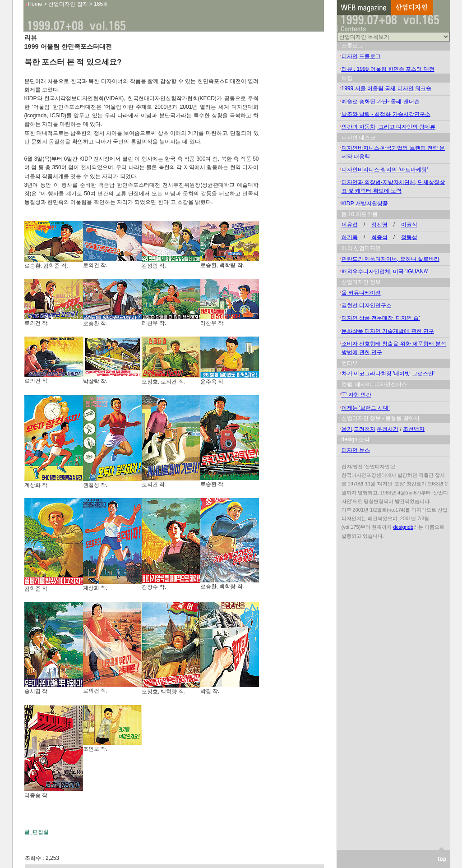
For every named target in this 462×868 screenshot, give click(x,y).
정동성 (409, 237)
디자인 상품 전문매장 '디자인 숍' (381, 318)
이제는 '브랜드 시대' (366, 408)
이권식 (409, 225)
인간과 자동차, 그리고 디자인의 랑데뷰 (389, 127)
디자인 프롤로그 (361, 56)
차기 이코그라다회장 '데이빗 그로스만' (388, 374)
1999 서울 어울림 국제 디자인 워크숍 (386, 88)
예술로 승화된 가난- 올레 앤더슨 (381, 102)
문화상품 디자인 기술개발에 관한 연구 (388, 331)
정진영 (379, 225)
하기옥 (350, 237)
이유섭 (350, 225)
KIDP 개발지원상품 (365, 203)
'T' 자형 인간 (357, 395)
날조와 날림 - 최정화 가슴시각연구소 (386, 114)
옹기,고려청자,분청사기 (370, 429)
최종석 (379, 237)
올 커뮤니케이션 (361, 293)
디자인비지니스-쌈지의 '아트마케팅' (385, 170)
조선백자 (414, 429)
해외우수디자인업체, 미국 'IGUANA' (385, 272)
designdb (403, 527)
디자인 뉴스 (356, 450)
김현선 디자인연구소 (367, 305)
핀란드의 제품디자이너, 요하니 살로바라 (390, 259)
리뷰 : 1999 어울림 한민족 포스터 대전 (388, 69)
